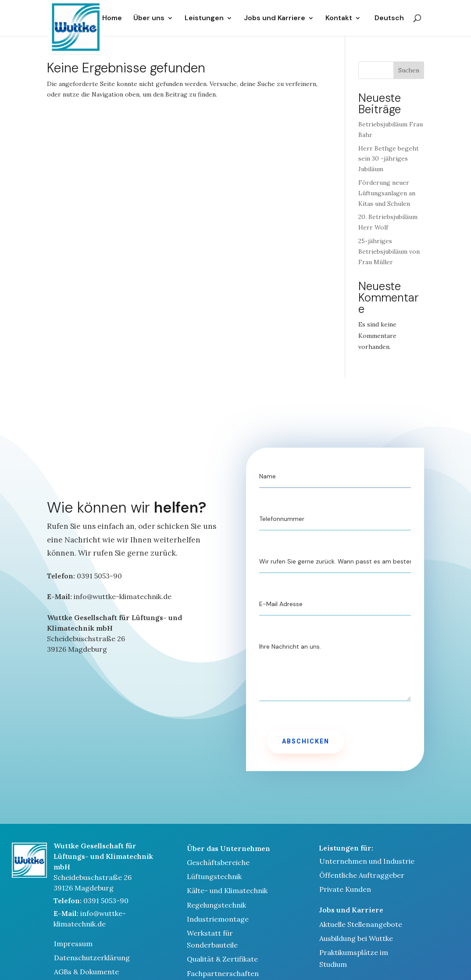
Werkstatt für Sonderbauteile (212, 939)
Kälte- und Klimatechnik (227, 890)
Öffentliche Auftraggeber (362, 875)
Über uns (149, 18)
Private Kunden (345, 889)
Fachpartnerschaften (223, 973)
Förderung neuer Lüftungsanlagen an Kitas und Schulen (387, 193)
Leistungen (204, 18)
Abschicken (306, 741)
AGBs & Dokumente (86, 972)
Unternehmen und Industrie (367, 861)
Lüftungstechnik (214, 876)
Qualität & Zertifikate (222, 959)
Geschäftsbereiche (218, 862)
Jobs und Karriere (275, 18)
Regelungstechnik (216, 905)
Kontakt (339, 18)
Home (112, 18)
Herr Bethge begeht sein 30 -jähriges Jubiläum (389, 159)
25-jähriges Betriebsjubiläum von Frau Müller (389, 251)
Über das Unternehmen (228, 848)
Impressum (73, 944)
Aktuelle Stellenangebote (361, 924)
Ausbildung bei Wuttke (356, 938)
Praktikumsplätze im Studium (354, 958)
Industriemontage (218, 919)
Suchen (409, 70)
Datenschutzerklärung (92, 958)
